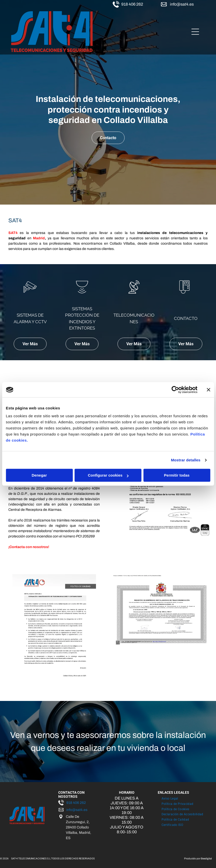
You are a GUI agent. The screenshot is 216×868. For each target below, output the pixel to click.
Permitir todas (177, 475)
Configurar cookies (108, 475)
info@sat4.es (182, 4)
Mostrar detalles (186, 460)
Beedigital (206, 858)
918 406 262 (132, 4)
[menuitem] (170, 798)
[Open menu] (195, 32)
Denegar (39, 475)
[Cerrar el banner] (208, 390)
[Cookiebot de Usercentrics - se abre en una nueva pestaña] (175, 390)
